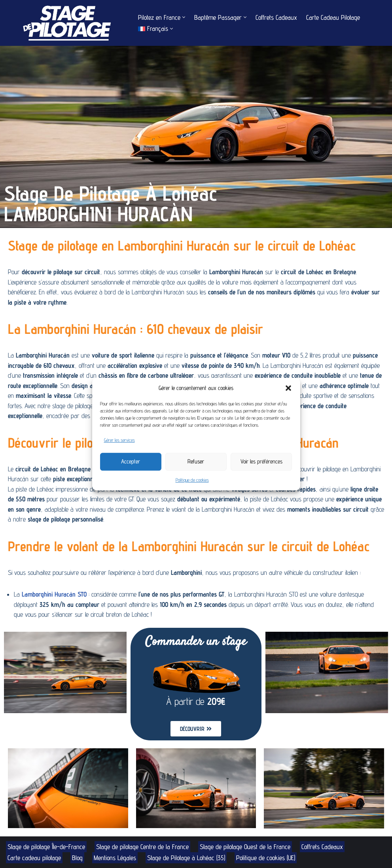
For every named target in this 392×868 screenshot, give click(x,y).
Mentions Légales (115, 858)
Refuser (196, 461)
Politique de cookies (192, 480)
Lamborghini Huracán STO (54, 594)
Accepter (131, 461)
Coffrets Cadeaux (276, 17)
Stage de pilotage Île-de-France (46, 847)
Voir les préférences (261, 461)
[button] (288, 388)
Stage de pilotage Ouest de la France (245, 847)
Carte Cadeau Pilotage (333, 17)
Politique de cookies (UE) (266, 858)
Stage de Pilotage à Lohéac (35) (186, 858)
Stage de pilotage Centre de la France (142, 847)
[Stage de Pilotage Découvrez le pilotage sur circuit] (65, 23)
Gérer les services (119, 440)
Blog (77, 858)
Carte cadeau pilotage (34, 858)
